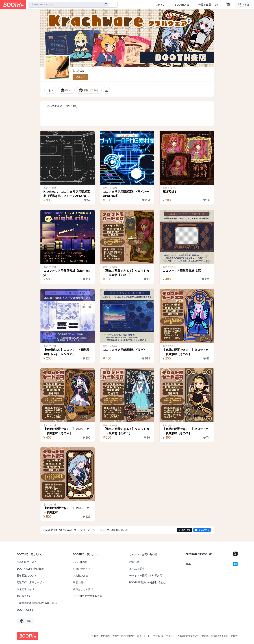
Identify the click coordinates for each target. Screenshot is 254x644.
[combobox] (69, 5)
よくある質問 (137, 569)
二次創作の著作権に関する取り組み (37, 603)
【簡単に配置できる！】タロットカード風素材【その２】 (186, 431)
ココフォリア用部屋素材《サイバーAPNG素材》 (126, 194)
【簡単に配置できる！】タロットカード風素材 (67, 510)
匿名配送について (27, 576)
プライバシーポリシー (164, 636)
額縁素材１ (170, 192)
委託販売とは (24, 596)
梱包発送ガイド (25, 589)
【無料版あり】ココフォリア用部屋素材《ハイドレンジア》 (67, 352)
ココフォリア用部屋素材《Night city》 (67, 273)
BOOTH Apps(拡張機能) (30, 569)
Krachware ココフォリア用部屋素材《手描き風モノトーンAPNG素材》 (67, 194)
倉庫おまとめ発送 (83, 589)
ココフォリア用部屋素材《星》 (183, 271)
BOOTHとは (182, 5)
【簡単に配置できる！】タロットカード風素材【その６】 (126, 273)
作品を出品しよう (209, 5)
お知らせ (134, 562)
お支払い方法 (81, 576)
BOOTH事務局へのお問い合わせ (148, 582)
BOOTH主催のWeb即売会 (88, 596)
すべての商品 (55, 106)
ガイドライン (144, 636)
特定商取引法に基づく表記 (215, 636)
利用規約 (105, 636)
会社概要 (94, 636)
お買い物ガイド (82, 569)
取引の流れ (79, 582)
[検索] (106, 5)
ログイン (160, 5)
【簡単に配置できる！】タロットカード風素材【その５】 (186, 352)
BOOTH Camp (25, 610)
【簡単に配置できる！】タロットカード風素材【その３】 (126, 431)
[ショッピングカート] (228, 5)
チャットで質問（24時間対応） (147, 576)
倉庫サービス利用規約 (123, 636)
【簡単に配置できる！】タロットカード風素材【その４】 (67, 431)
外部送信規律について (188, 636)
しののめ (78, 71)
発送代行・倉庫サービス (31, 582)
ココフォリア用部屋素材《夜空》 (125, 350)
